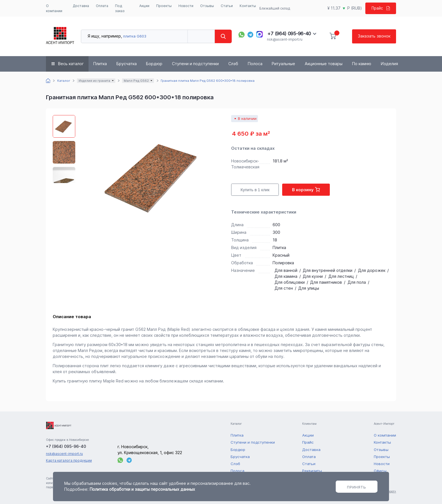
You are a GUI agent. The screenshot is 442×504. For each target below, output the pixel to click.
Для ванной (286, 270)
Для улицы (309, 288)
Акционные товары (324, 64)
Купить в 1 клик (255, 190)
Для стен (284, 288)
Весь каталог (71, 64)
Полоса (255, 64)
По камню (362, 64)
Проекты (164, 6)
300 (276, 232)
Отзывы (207, 6)
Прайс (380, 8)
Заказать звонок (374, 36)
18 (275, 240)
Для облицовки (290, 282)
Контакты (248, 6)
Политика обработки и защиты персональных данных (142, 489)
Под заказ (120, 8)
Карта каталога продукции (69, 460)
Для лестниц (341, 276)
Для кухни (313, 276)
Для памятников (326, 282)
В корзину (306, 190)
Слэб (233, 64)
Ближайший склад (274, 8)
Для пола (357, 282)
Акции (144, 6)
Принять (357, 487)
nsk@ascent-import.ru (285, 39)
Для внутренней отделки (328, 270)
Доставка (81, 6)
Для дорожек (372, 270)
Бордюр (154, 64)
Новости (186, 6)
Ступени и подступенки (195, 64)
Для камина (286, 276)
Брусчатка (127, 64)
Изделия (389, 64)
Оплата (102, 6)
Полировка (283, 263)
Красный (281, 255)
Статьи (227, 6)
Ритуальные (283, 64)
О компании (54, 8)
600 (276, 225)
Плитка (100, 64)
